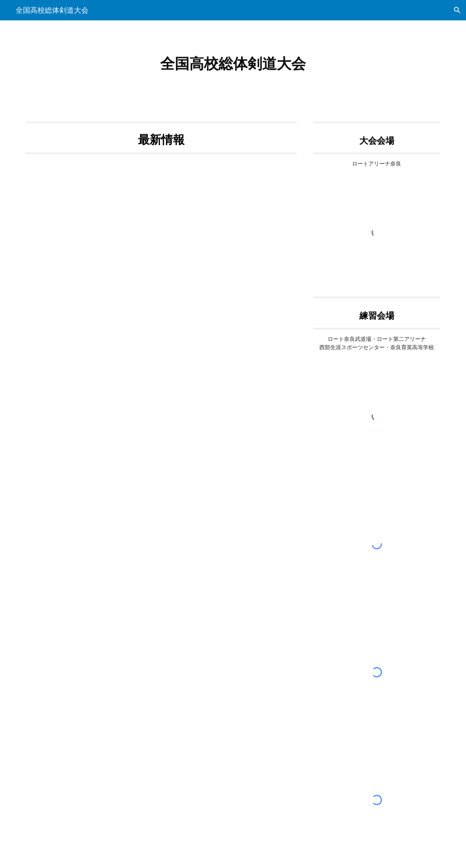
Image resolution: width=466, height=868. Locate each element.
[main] (233, 64)
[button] (457, 10)
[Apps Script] (161, 344)
